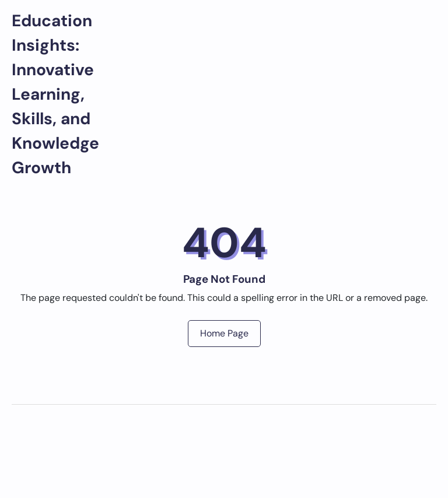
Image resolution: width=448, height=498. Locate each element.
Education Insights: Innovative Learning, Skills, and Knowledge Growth (55, 94)
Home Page (224, 333)
